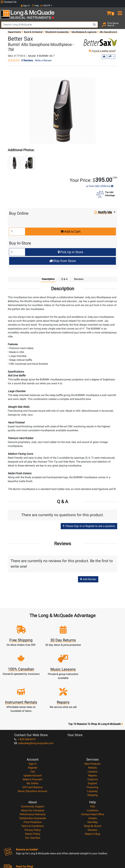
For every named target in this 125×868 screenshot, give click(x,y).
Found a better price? (102, 48)
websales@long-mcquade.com (34, 707)
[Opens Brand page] (100, 39)
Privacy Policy (33, 794)
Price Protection (33, 786)
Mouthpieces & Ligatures (84, 29)
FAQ (93, 770)
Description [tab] (48, 276)
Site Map (93, 786)
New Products (92, 727)
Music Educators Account (33, 755)
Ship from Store (63, 257)
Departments (14, 29)
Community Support (33, 770)
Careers (93, 782)
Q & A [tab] (64, 276)
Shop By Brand (93, 790)
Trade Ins (93, 743)
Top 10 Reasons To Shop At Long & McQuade (96, 688)
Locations (92, 774)
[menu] (120, 8)
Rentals (93, 731)
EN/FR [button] (118, 2)
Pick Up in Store (70, 249)
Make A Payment (33, 743)
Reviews (92, 794)
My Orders (33, 747)
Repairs (93, 739)
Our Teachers (33, 801)
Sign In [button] (98, 2)
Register (33, 731)
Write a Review (43, 57)
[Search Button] (94, 21)
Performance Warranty (33, 778)
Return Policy (33, 797)
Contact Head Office (93, 778)
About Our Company (33, 774)
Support (92, 747)
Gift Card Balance (33, 751)
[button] (109, 8)
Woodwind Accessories (57, 29)
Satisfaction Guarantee (33, 782)
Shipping (93, 759)
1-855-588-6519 (25, 703)
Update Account (33, 739)
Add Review (88, 576)
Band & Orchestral (33, 29)
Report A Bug (92, 797)
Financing (92, 751)
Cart (33, 735)
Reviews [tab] (79, 276)
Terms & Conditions (33, 790)
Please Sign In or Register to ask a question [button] (89, 523)
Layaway (92, 755)
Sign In (33, 727)
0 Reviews (27, 57)
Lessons (93, 735)
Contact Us (9, 2)
